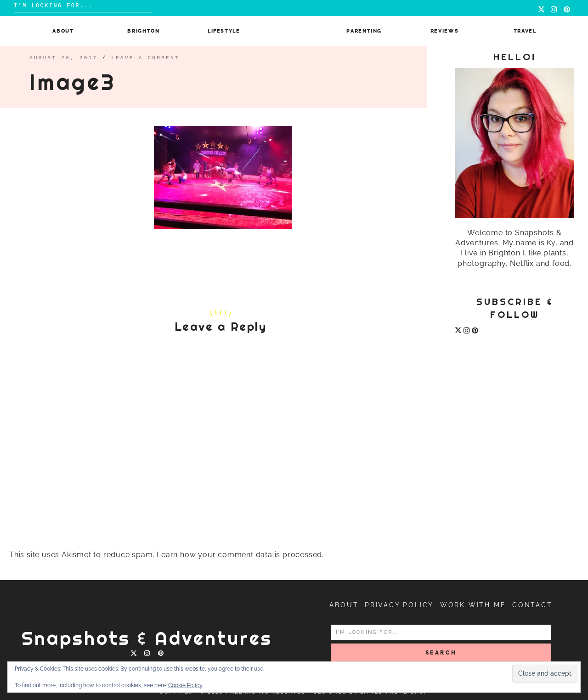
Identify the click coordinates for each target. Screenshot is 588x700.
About (63, 31)
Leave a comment (145, 58)
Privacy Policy (399, 605)
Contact (532, 605)
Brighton (143, 31)
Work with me (473, 605)
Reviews (445, 31)
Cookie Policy (185, 685)
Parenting (364, 31)
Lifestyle (224, 31)
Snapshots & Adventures (147, 638)
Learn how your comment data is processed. (240, 555)
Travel (525, 31)
